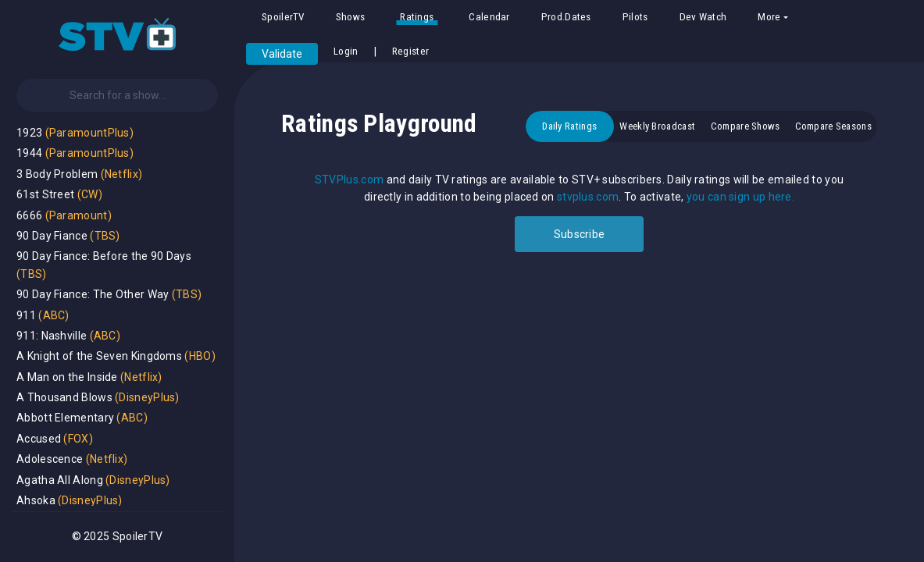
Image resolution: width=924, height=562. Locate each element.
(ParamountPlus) (90, 133)
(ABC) (54, 315)
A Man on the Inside (67, 377)
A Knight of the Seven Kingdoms (99, 356)
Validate (282, 54)
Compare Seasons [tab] (834, 126)
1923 (29, 133)
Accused (39, 439)
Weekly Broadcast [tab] (657, 126)
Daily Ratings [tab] (569, 126)
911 (26, 315)
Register (410, 51)
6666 (29, 215)
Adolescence (50, 459)
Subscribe (580, 234)
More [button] (769, 17)
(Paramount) (78, 215)
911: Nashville (52, 336)
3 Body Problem (57, 174)
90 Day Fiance (52, 236)
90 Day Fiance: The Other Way (93, 294)
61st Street (45, 194)
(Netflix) (122, 174)
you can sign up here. (740, 197)
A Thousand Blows (64, 397)
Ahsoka (36, 500)
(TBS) (105, 236)
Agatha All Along (60, 480)
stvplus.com (588, 197)
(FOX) (78, 439)
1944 (29, 153)
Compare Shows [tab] (746, 126)
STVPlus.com (349, 180)
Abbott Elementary (65, 418)
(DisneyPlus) (147, 397)
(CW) (90, 194)
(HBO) (200, 356)
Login (346, 51)
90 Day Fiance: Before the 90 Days (104, 256)
